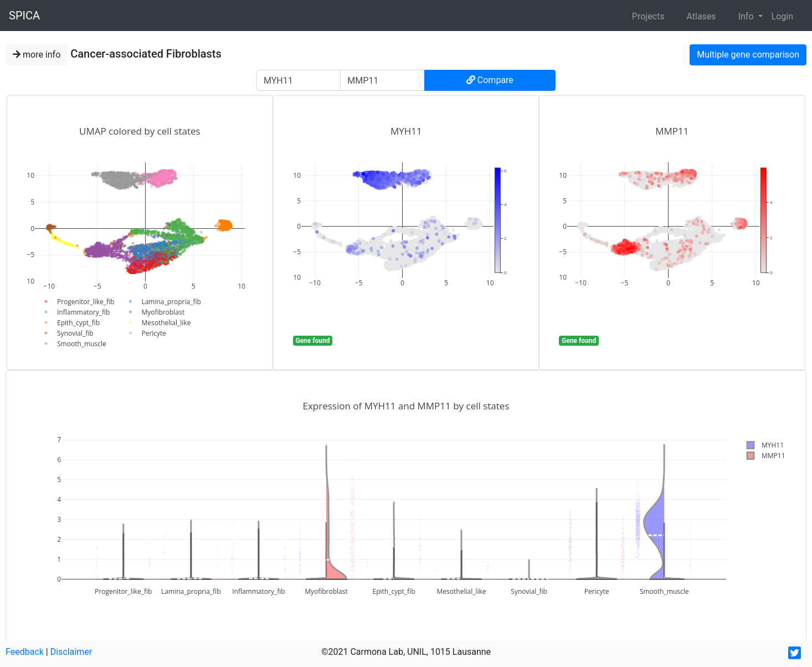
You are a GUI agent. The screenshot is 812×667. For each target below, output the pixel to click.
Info (747, 16)
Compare (490, 80)
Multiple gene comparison (748, 55)
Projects (648, 16)
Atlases (701, 16)
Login (782, 16)
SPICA (24, 16)
